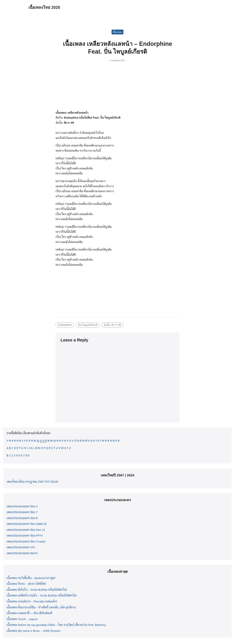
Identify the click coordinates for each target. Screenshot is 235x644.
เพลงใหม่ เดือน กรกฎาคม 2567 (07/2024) (32, 481)
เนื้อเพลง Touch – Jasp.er (22, 619)
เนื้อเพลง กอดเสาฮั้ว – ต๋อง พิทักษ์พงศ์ (29, 613)
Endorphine (65, 325)
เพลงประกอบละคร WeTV (22, 553)
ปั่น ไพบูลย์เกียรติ (88, 325)
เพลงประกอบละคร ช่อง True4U (26, 541)
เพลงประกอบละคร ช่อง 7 (22, 512)
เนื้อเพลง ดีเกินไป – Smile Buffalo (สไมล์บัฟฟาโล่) (37, 589)
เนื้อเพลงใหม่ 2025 (44, 7)
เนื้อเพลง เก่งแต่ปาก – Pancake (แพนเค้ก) (32, 601)
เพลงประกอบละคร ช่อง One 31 (26, 530)
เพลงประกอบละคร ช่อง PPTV (25, 535)
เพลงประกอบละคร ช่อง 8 (22, 518)
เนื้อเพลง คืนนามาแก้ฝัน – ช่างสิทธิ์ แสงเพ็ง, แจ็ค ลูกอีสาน (41, 607)
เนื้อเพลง (117, 32)
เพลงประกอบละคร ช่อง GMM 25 (27, 524)
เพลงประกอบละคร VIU (21, 547)
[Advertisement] (117, 88)
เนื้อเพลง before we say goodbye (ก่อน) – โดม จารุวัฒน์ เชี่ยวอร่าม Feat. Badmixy (56, 625)
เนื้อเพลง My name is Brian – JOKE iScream (34, 631)
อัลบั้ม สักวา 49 (112, 325)
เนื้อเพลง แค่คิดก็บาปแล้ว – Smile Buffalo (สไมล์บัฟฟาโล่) (42, 595)
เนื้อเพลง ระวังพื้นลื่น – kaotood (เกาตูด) (31, 578)
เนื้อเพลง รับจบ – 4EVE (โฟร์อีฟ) (26, 584)
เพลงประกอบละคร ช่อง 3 (22, 506)
